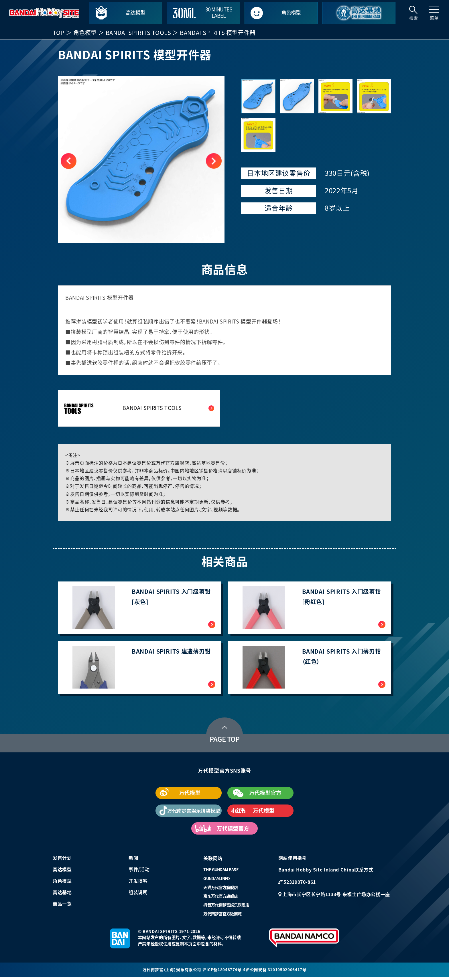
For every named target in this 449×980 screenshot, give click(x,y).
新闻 (133, 861)
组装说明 (138, 895)
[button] (214, 161)
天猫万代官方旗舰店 (220, 890)
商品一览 (62, 906)
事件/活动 (139, 872)
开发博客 (138, 884)
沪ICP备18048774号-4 (224, 972)
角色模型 (85, 33)
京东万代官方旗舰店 (220, 899)
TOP (59, 33)
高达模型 (62, 872)
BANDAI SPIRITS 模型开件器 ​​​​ (218, 33)
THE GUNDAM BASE (221, 872)
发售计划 (62, 861)
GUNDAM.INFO (216, 881)
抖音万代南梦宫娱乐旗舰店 (226, 908)
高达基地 (62, 895)
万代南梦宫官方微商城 (222, 916)
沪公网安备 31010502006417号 (276, 972)
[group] (141, 159)
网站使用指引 (293, 861)
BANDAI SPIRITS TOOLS (138, 33)
